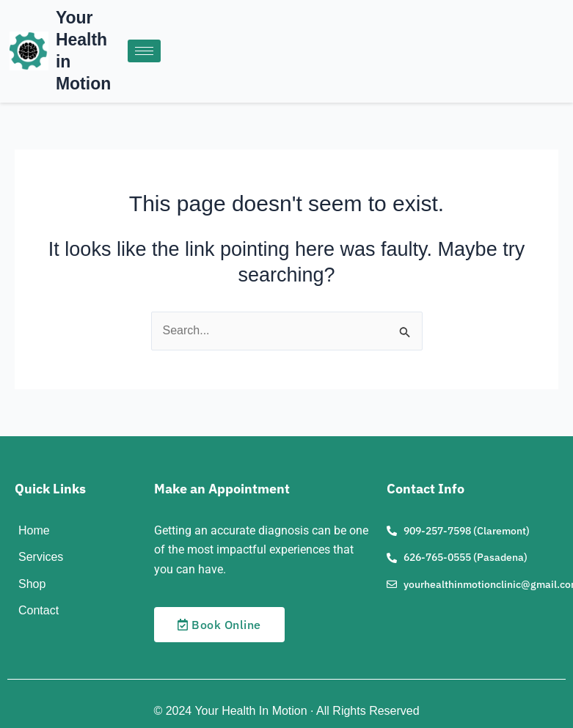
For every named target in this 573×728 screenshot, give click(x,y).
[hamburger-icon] (144, 51)
